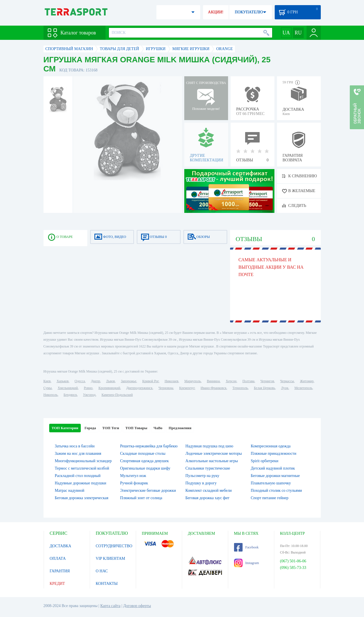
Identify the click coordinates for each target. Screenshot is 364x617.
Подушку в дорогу (201, 483)
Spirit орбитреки (265, 461)
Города (90, 428)
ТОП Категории (65, 428)
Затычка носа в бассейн (75, 446)
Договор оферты (137, 606)
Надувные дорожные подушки (81, 483)
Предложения (180, 428)
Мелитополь (303, 388)
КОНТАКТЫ (107, 584)
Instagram (247, 563)
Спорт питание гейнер (270, 498)
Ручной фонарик (134, 483)
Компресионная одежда (271, 446)
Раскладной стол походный (78, 476)
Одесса (80, 381)
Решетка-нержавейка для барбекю (149, 446)
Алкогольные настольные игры (212, 461)
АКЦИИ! (216, 12)
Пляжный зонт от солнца (141, 498)
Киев (47, 381)
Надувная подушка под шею (209, 446)
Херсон (231, 381)
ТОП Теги (110, 428)
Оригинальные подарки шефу (145, 468)
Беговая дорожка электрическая (82, 498)
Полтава (249, 381)
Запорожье (129, 381)
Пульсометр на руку (202, 476)
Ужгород (89, 395)
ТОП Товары (136, 428)
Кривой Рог (150, 381)
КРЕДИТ (57, 584)
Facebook (246, 547)
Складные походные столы (143, 454)
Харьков (63, 381)
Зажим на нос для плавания (78, 454)
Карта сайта (110, 606)
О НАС (102, 571)
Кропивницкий (109, 388)
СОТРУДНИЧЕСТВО (114, 546)
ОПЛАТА (58, 559)
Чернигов (267, 381)
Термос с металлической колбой (82, 468)
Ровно (88, 388)
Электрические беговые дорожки (148, 490)
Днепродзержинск (139, 388)
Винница (213, 381)
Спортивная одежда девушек (144, 461)
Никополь (51, 395)
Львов (110, 381)
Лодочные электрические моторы (214, 454)
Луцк (285, 388)
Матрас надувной (70, 490)
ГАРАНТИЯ (60, 571)
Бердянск (70, 395)
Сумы (48, 388)
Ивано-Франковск (213, 388)
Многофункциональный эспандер (83, 461)
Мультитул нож (133, 476)
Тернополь (240, 388)
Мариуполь (193, 381)
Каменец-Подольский (117, 395)
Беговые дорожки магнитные (275, 476)
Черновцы (166, 388)
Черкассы (287, 381)
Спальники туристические (208, 468)
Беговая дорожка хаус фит (207, 498)
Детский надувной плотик (273, 468)
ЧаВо (158, 428)
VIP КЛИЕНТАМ (111, 559)
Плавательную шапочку (271, 483)
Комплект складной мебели (209, 490)
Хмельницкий (68, 388)
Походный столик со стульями (276, 490)
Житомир (307, 381)
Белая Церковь (264, 388)
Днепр (96, 381)
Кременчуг (187, 388)
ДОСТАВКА (61, 546)
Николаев (171, 381)
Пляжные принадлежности (274, 454)
